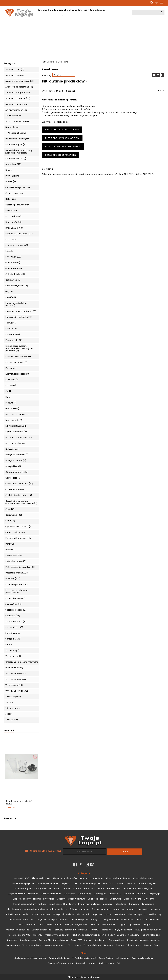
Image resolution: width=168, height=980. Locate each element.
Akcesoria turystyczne (16, 104)
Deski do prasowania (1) (17, 205)
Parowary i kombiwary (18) (19, 538)
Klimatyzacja (148, 904)
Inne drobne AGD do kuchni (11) (21, 311)
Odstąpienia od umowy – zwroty (30, 958)
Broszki (127, 889)
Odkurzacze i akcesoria (147, 919)
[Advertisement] (84, 39)
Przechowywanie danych (18, 584)
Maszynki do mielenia (63, 914)
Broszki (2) (11, 182)
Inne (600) (11, 297)
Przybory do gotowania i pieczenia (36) (17, 591)
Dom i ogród (100, 894)
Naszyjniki (95, 919)
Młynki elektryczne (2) (16, 426)
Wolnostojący (13, 945)
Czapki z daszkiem (14, 193)
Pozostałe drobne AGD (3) (18, 573)
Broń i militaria (12, 176)
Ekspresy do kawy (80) (17, 245)
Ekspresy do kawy (22, 899)
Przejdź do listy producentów (62, 138)
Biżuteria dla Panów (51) (17, 139)
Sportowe (12, 940)
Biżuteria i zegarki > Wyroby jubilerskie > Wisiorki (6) (19, 152)
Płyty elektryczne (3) (16, 561)
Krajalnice (156, 909)
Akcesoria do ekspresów (65, 878)
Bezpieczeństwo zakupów (60, 963)
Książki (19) (11, 385)
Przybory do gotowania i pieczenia (89, 935)
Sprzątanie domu (28, 940)
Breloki (9, 170)
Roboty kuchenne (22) (16, 598)
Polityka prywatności (110, 963)
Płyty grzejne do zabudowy (148, 930)
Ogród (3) (10, 509)
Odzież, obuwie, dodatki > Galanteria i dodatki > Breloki (91, 925)
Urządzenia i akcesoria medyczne (22, 662)
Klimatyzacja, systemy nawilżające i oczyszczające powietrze (37, 909)
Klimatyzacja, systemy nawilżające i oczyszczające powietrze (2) (19, 348)
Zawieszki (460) (13, 697)
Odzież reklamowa (15, 489)
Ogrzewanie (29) (14, 515)
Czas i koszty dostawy (49, 16)
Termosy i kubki (13, 656)
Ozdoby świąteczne (15, 532)
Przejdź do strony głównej (61, 155)
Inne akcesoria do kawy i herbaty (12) (17, 304)
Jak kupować (116, 10)
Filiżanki (9, 251)
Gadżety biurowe (14, 268)
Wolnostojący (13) (14, 668)
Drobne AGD (115, 894)
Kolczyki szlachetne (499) (18, 357)
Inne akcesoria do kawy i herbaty (30, 904)
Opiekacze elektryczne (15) (19, 527)
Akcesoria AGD (22, 878)
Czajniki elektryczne (143, 889)
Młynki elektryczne (102, 914)
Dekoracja (10, 199)
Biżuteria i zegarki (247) (17, 145)
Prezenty (38, 935)
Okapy (146, 925)
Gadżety (61, 899)
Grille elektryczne (132, 899)
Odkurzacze (127, 919)
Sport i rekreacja (151, 935)
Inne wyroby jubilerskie (89, 904)
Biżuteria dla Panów (126, 883)
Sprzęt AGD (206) (14, 627)
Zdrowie (9, 702)
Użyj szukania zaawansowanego (63, 147)
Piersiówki (10, 550)
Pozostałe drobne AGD (19, 935)
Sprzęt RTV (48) (13, 639)
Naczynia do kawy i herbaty (19, 438)
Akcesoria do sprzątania (91, 878)
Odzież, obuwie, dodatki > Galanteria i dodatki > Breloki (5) (21, 502)
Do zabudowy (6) (14, 216)
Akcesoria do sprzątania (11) (19, 87)
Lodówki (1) (11, 403)
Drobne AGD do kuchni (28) (19, 234)
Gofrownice (115, 899)
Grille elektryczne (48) (17, 286)
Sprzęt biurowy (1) (14, 633)
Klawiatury (134, 904)
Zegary (9, 714)
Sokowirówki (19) (14, 604)
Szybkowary (101, 940)
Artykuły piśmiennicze (16, 110)
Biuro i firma (12, 127)
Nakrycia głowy (13, 449)
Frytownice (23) (13, 257)
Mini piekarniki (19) (14, 420)
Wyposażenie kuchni (15, 674)
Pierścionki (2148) (14, 555)
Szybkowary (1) (13, 650)
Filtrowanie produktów (63, 81)
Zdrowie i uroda (13, 708)
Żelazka (157, 945)
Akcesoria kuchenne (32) (18, 98)
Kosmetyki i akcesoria (137, 909)
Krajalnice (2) (12, 380)
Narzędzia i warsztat (58, 919)
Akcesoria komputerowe (18, 93)
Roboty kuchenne (117, 935)
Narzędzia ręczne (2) (16, 461)
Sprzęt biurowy (61, 940)
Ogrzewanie (135, 925)
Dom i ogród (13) (14, 222)
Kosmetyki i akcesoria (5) (18, 374)
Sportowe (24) (13, 616)
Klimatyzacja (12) (14, 340)
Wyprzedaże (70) (14, 685)
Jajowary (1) (11, 323)
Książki (9, 914)
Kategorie (10, 63)
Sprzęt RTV (76, 940)
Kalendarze (11, 329)
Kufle (8, 397)
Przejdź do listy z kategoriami (62, 130)
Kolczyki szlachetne (79, 909)
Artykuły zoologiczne (90, 883)
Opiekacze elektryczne (18, 930)
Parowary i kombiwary (65, 930)
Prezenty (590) (13, 579)
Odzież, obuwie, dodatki (50, 925)
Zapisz (125, 852)
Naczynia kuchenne (15, 443)
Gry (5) (9, 292)
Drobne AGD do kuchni (135, 894)
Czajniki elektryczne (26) (18, 187)
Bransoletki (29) (13, 164)
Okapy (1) (10, 521)
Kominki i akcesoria (101, 909)
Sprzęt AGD (45, 940)
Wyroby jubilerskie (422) (17, 691)
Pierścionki (107, 930)
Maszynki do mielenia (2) (18, 414)
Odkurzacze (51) (13, 478)
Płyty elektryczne (124, 930)
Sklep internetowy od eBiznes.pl (84, 977)
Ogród (123, 925)
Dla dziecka (11, 211)
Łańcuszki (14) (12, 409)
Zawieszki (109, 945)
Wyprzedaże (75, 945)
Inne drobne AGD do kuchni (62, 904)
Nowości (9, 730)
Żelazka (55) (12, 720)
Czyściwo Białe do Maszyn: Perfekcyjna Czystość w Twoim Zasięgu (71, 10)
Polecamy (10, 819)
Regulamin (81, 963)
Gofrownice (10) (13, 280)
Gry (146, 899)
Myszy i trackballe (123, 914)
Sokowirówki (134, 935)
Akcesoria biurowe (15, 75)
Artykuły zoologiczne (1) (17, 121)
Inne (152, 899)
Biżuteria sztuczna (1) (16, 158)
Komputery (11, 368)
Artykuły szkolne (13, 116)
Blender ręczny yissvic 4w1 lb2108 (19, 803)
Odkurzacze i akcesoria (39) (19, 484)
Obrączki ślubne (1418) (17, 472)
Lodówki (35, 914)
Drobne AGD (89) (14, 228)
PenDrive (10, 544)
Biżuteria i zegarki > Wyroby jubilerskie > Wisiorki (38, 889)
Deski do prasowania (51, 894)
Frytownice (49, 899)
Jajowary (108, 904)
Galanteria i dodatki (15, 274)
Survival (9, 645)
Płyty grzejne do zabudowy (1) (20, 567)
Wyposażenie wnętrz (16, 679)
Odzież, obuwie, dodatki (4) (19, 495)
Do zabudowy (85, 894)
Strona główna (49, 62)
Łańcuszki (46, 914)
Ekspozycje (11, 239)
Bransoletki (90, 889)
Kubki (8, 391)
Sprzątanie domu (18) (16, 621)
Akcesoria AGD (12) (15, 69)
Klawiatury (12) (13, 334)
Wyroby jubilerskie (92, 945)
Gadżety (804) (13, 263)
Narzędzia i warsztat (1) (17, 455)
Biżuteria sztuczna (73, 889)
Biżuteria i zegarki (147, 883)
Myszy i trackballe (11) (16, 432)
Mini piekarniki (83, 914)
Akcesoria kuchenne (143, 878)
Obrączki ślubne (111, 919)
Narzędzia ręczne (79, 919)
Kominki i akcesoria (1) (16, 362)
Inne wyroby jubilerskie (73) (19, 317)
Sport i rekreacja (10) (16, 610)
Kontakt (93, 963)
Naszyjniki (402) (13, 466)
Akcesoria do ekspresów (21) (20, 81)
